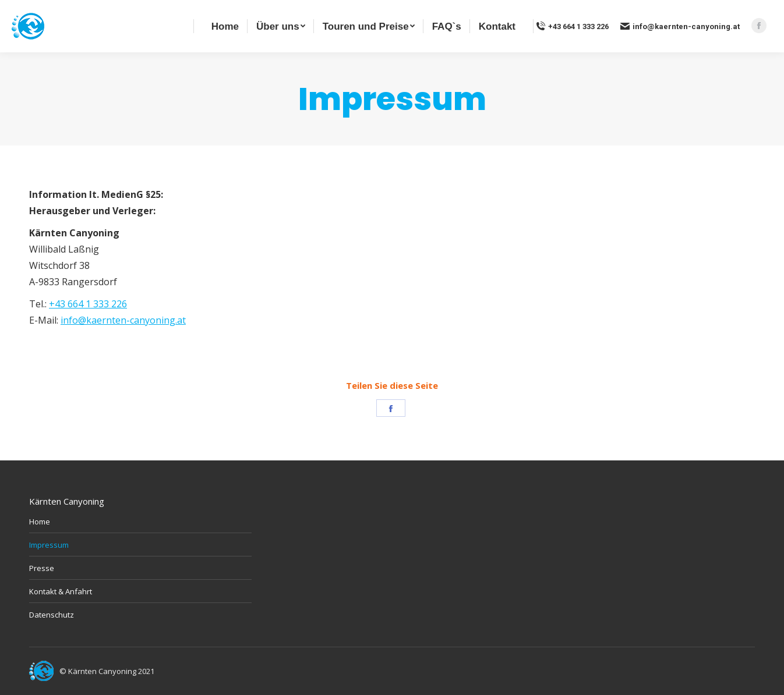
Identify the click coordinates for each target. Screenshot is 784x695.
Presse (42, 568)
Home (40, 522)
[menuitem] (225, 26)
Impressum (49, 545)
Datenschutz (52, 615)
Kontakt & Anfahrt (61, 591)
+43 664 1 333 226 (572, 26)
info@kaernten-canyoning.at (680, 26)
